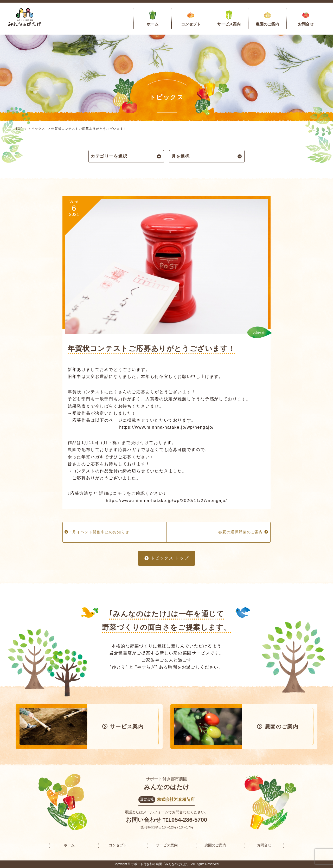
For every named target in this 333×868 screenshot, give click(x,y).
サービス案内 (229, 24)
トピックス (37, 129)
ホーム (153, 24)
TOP (19, 129)
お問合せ (306, 24)
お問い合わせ (144, 820)
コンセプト (191, 24)
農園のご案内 (267, 24)
